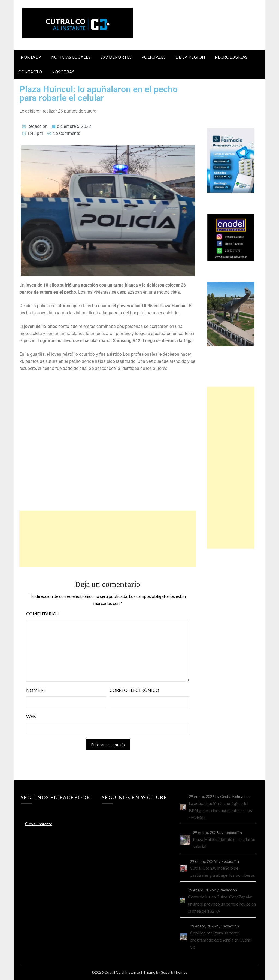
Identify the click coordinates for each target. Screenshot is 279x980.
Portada (31, 57)
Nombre (36, 690)
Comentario (43, 613)
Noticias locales (71, 57)
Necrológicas (231, 57)
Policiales (154, 57)
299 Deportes (116, 57)
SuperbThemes (174, 972)
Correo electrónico (134, 690)
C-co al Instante (39, 824)
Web (31, 716)
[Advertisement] (108, 539)
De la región (190, 57)
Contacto (30, 72)
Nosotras (63, 72)
